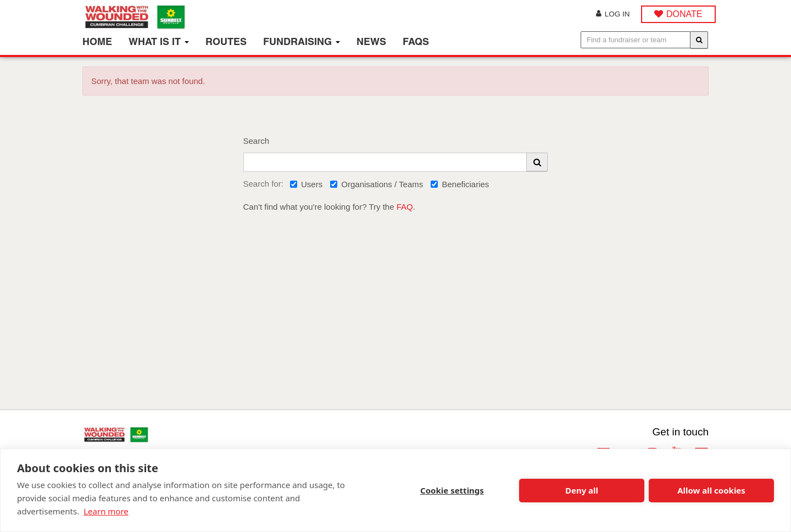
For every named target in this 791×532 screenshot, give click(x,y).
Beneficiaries (460, 184)
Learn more (106, 511)
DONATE (684, 14)
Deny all (582, 490)
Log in (613, 14)
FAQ (405, 207)
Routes (226, 41)
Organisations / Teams (377, 184)
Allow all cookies (711, 490)
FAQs (416, 41)
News (371, 41)
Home (97, 41)
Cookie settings (452, 490)
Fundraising (302, 41)
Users (306, 184)
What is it (159, 41)
